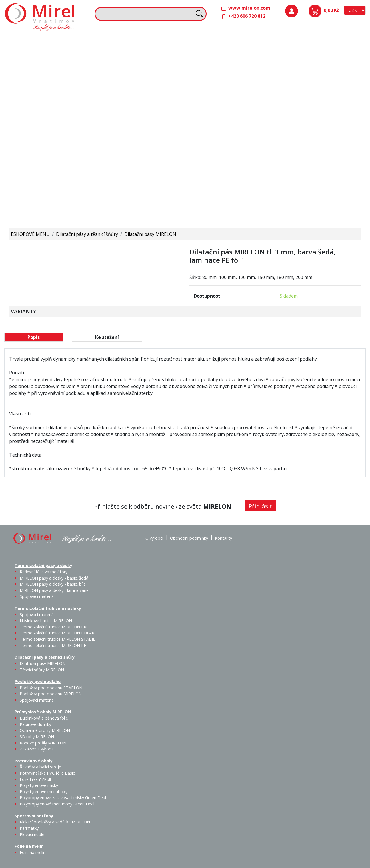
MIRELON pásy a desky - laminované (54, 590)
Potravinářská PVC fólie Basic (47, 773)
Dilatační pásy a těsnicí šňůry (220, 41)
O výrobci (154, 538)
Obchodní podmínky (189, 538)
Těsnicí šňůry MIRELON (232, 56)
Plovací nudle (158, 148)
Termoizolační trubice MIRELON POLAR (57, 633)
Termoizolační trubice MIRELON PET (147, 89)
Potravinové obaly (27, 136)
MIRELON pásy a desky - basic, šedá (52, 66)
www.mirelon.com (249, 8)
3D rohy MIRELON (37, 737)
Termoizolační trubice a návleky (133, 41)
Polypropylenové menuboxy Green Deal (41, 208)
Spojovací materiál (89, 89)
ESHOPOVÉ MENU (30, 234)
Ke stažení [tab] (107, 337)
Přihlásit (260, 506)
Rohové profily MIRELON (323, 119)
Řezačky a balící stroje (31, 155)
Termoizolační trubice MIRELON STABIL (57, 639)
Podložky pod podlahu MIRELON (323, 59)
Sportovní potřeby (118, 136)
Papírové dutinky (323, 92)
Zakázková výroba (344, 115)
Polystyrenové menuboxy (44, 792)
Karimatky (144, 145)
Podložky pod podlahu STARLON (305, 59)
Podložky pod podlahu (304, 41)
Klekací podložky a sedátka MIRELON (55, 822)
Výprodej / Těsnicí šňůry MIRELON (248, 85)
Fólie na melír (204, 136)
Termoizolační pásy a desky (38, 41)
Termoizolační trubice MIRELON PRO (55, 627)
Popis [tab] (34, 337)
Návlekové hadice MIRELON (143, 56)
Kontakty (223, 538)
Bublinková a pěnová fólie (307, 99)
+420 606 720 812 (247, 16)
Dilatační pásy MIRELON (150, 234)
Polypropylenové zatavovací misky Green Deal (63, 798)
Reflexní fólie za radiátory (44, 572)
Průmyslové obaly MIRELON (310, 80)
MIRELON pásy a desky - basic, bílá (70, 66)
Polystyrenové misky (39, 785)
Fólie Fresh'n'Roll (71, 148)
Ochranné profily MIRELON (343, 95)
